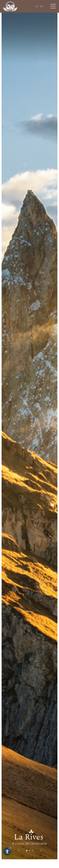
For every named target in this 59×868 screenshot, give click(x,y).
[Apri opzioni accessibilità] (7, 851)
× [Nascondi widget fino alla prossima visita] (10, 848)
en (37, 6)
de (42, 6)
